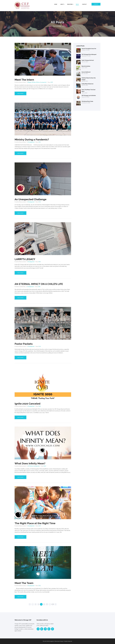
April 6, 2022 (84, 93)
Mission (38, 82)
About (62, 4)
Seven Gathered (86, 72)
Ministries (70, 4)
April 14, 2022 (85, 85)
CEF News (34, 82)
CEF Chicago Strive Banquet (89, 54)
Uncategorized (43, 82)
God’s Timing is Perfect (88, 60)
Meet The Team (24, 583)
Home (56, 4)
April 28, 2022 (85, 81)
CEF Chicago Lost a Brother (89, 96)
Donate (96, 4)
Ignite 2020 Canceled (28, 404)
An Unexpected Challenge (31, 199)
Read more (20, 93)
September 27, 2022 (86, 56)
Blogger (30, 82)
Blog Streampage (57, 26)
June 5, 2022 (84, 68)
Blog (77, 4)
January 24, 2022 (85, 97)
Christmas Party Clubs (87, 101)
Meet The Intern (25, 80)
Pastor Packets (24, 344)
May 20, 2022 (85, 74)
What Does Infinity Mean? (31, 463)
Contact (84, 4)
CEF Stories (30, 466)
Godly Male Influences (87, 84)
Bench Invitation (86, 66)
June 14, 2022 (85, 62)
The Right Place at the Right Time (36, 523)
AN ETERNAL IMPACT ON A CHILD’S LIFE (40, 284)
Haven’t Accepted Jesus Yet (89, 49)
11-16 (53, 604)
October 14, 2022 (86, 50)
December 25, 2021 (86, 103)
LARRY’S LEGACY (25, 259)
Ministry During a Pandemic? (33, 139)
